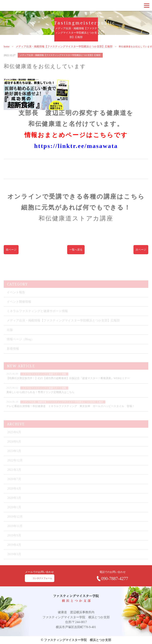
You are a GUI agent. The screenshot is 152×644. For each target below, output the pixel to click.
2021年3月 (14, 474)
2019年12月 (15, 521)
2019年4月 (14, 549)
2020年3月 (14, 502)
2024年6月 (14, 446)
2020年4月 (14, 493)
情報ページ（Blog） (20, 344)
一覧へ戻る (76, 252)
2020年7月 (14, 483)
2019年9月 (14, 540)
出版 (10, 334)
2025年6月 (14, 437)
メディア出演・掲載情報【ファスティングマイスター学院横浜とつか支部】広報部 (64, 49)
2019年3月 (14, 559)
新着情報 (13, 353)
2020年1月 (14, 512)
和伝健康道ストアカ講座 (76, 221)
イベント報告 (16, 297)
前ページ (11, 252)
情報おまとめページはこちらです (76, 138)
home (7, 49)
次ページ (141, 252)
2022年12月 (15, 465)
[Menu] (147, 5)
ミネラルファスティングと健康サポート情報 (37, 315)
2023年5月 (14, 455)
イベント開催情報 (19, 306)
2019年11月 (15, 530)
